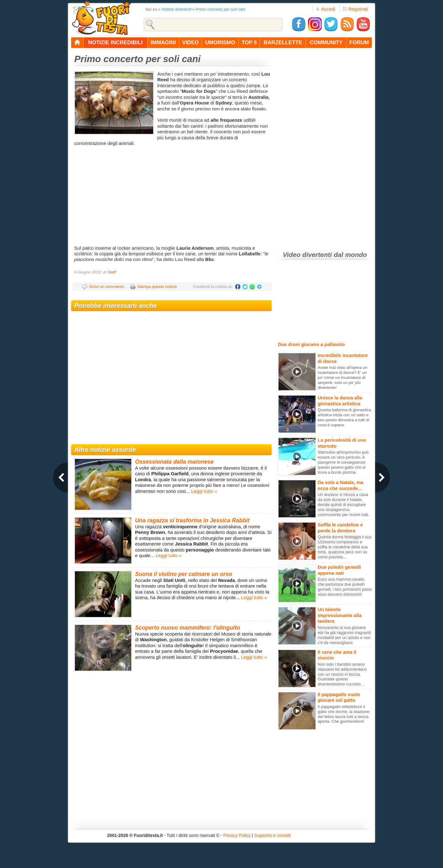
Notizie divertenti (177, 9)
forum (359, 43)
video (190, 43)
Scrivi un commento (107, 287)
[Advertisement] (172, 195)
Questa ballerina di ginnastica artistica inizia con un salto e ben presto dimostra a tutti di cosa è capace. (344, 417)
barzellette (283, 43)
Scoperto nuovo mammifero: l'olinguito (188, 628)
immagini (163, 43)
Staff (112, 272)
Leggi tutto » (204, 491)
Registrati (356, 9)
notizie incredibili (115, 43)
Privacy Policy (237, 835)
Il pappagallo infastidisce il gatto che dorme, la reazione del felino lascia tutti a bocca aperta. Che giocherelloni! (344, 714)
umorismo (220, 43)
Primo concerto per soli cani (221, 9)
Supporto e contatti (273, 835)
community (326, 43)
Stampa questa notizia (157, 287)
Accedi (326, 9)
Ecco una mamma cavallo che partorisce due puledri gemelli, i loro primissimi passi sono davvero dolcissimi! (345, 587)
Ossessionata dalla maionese (174, 462)
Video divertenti (307, 255)
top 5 (249, 43)
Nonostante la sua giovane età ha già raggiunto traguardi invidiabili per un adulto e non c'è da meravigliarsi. (344, 635)
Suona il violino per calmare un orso (184, 574)
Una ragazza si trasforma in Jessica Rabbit (192, 520)
